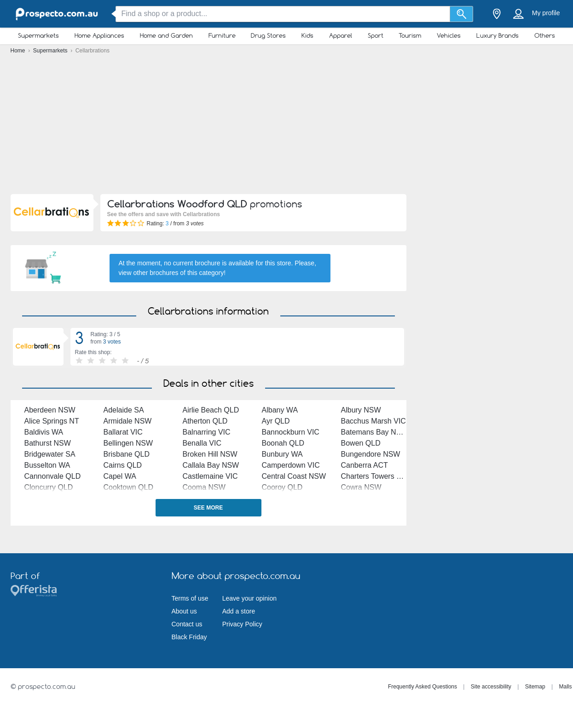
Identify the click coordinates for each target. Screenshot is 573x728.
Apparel (341, 35)
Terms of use (190, 598)
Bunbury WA (282, 454)
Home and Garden (166, 35)
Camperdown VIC (291, 465)
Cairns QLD (123, 465)
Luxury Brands (498, 35)
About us (184, 611)
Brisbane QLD (127, 454)
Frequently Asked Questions (423, 687)
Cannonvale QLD (53, 476)
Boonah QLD (283, 443)
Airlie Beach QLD (211, 410)
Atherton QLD (205, 421)
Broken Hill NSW (210, 454)
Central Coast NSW (294, 476)
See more (208, 508)
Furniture (222, 35)
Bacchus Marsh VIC (373, 421)
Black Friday (189, 637)
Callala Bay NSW (211, 465)
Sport (376, 35)
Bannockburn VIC (291, 432)
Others (545, 35)
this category (205, 273)
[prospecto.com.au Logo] (57, 14)
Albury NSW (361, 410)
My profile (546, 13)
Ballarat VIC (123, 432)
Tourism (410, 35)
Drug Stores (268, 35)
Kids (307, 35)
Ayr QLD (276, 421)
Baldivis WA (44, 432)
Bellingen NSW (128, 443)
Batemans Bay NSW (375, 432)
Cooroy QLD (282, 487)
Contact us (187, 624)
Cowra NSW (361, 487)
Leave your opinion (249, 598)
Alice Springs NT (52, 421)
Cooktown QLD (129, 487)
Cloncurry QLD (49, 487)
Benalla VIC (202, 443)
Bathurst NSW (48, 443)
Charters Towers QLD (376, 476)
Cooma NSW (204, 487)
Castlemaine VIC (210, 476)
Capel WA (120, 476)
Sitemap (535, 687)
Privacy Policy (242, 624)
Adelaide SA (124, 410)
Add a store (239, 611)
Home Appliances (99, 35)
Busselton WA (47, 465)
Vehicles (449, 35)
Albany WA (280, 410)
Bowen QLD (361, 443)
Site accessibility (491, 687)
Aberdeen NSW (50, 410)
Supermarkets (38, 35)
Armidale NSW (128, 421)
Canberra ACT (365, 465)
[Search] (461, 14)
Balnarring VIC (207, 432)
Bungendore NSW (371, 454)
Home (19, 51)
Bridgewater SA (50, 454)
